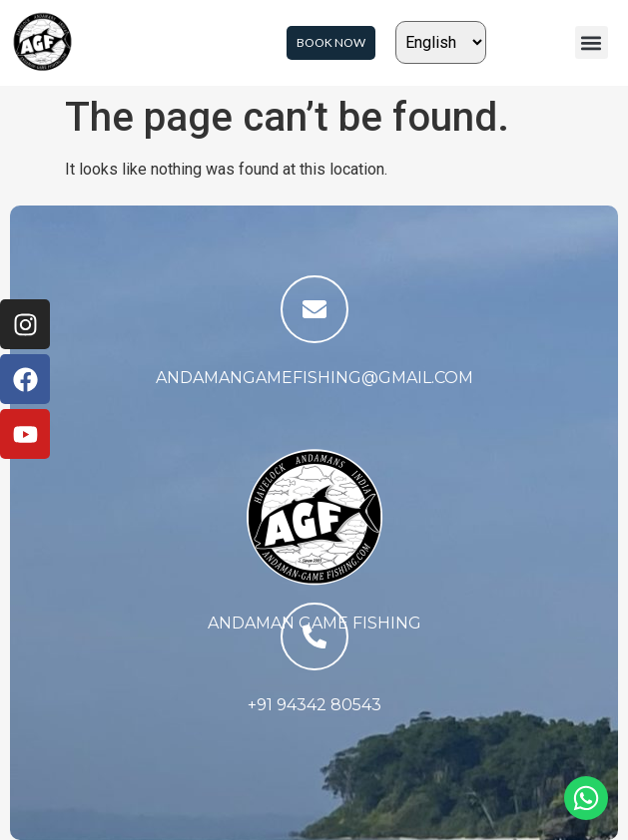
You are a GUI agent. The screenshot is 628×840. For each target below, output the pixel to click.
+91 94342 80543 (314, 705)
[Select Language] (441, 42)
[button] (592, 42)
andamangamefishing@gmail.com (314, 378)
